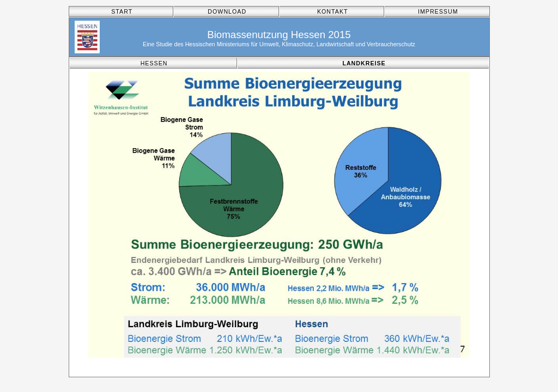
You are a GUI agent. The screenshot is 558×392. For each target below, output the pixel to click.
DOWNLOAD (227, 11)
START (122, 11)
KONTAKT (333, 11)
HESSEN (154, 63)
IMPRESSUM (438, 11)
